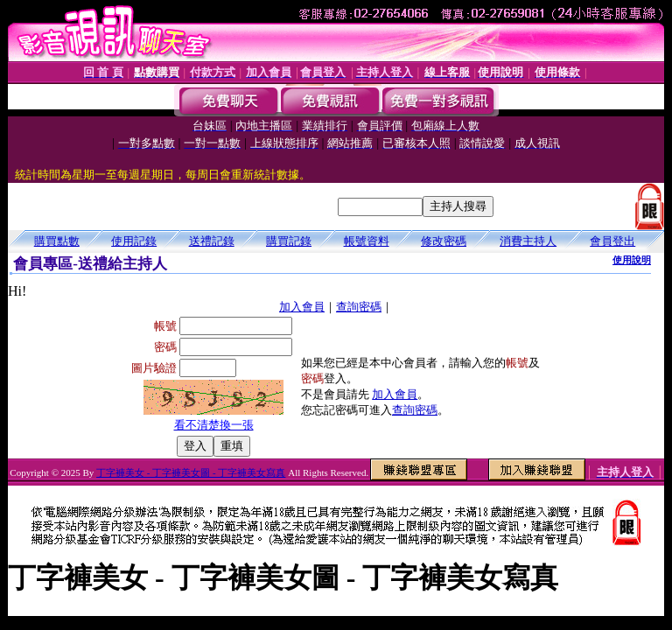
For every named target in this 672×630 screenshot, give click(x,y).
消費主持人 (528, 241)
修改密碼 (444, 241)
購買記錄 (289, 241)
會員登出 (612, 241)
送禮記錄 (212, 241)
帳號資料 (367, 241)
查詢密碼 (359, 307)
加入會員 (302, 307)
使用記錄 (134, 241)
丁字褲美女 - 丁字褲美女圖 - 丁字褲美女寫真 (191, 472)
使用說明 (632, 260)
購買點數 (57, 241)
